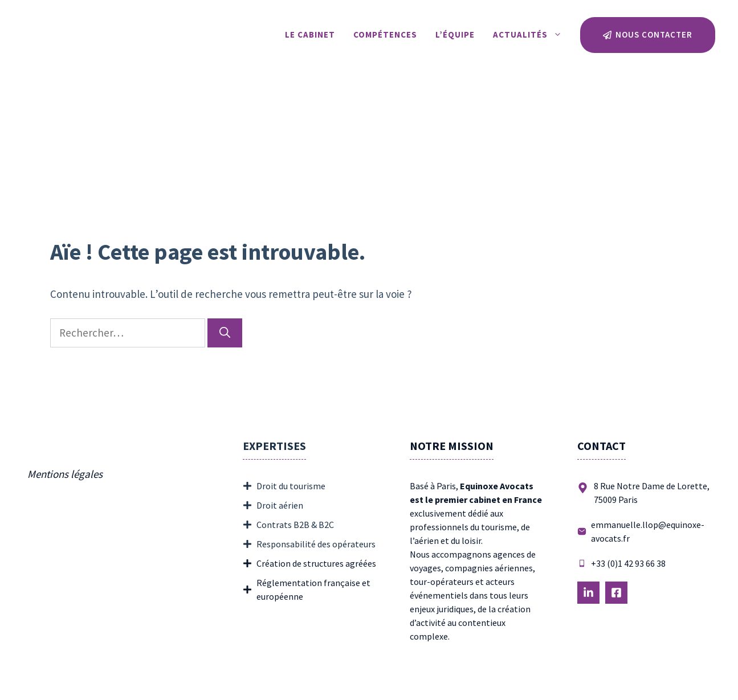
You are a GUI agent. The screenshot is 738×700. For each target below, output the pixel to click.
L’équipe (455, 34)
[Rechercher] (225, 333)
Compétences (385, 34)
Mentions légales (65, 474)
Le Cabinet (310, 34)
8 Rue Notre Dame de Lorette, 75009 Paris (652, 493)
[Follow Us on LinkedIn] (588, 593)
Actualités (532, 35)
